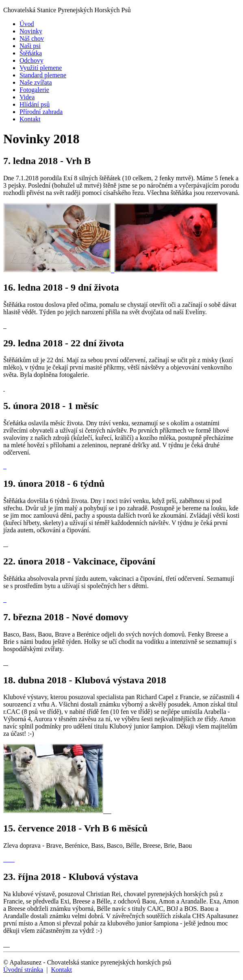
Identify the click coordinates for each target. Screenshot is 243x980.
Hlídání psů (35, 104)
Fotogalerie (34, 90)
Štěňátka (31, 53)
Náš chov (32, 38)
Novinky (31, 31)
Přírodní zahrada (41, 112)
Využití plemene (41, 68)
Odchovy (31, 60)
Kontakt (30, 119)
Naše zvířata (36, 82)
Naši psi (30, 46)
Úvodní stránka (23, 970)
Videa (27, 97)
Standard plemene (43, 75)
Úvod (27, 24)
